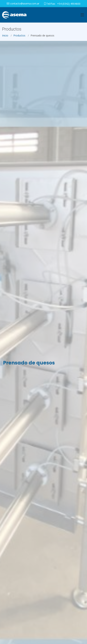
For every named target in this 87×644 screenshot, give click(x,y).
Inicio (5, 37)
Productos (19, 37)
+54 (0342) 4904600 (69, 4)
